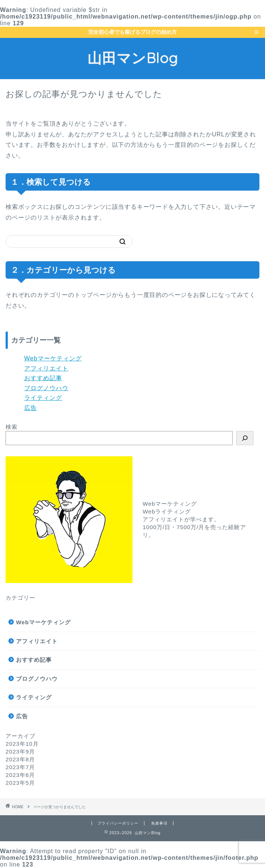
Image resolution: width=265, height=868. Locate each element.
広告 (31, 408)
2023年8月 (20, 759)
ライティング (43, 398)
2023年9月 (20, 752)
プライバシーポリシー (118, 823)
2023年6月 (20, 775)
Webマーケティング (53, 358)
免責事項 (159, 823)
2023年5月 (20, 783)
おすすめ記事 (43, 378)
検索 (12, 427)
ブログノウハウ (46, 388)
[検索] (245, 438)
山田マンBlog (133, 58)
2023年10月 (22, 744)
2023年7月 (20, 767)
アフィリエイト (46, 368)
